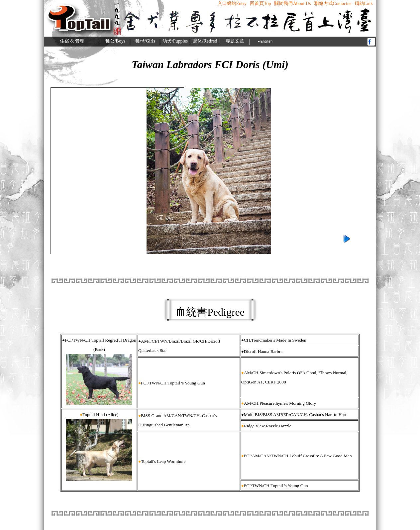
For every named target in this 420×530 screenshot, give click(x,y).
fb (371, 42)
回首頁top (261, 3)
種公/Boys (115, 41)
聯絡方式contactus (333, 3)
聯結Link (364, 3)
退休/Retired (205, 41)
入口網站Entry (232, 3)
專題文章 (235, 41)
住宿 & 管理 (72, 41)
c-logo (79, 2)
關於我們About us (292, 3)
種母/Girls (145, 41)
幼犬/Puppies (175, 41)
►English (265, 41)
